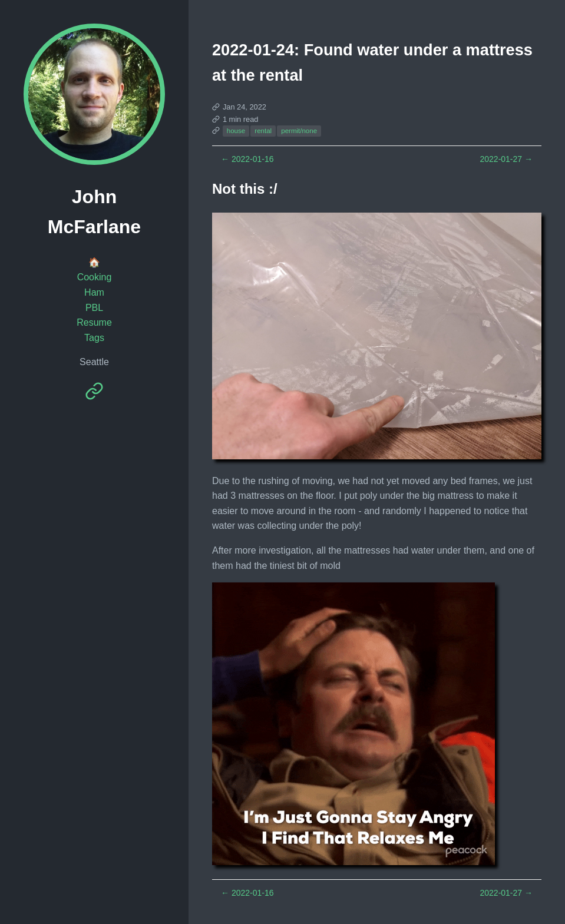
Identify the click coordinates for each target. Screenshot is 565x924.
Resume (94, 322)
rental (263, 131)
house (236, 131)
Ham (94, 292)
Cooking (95, 277)
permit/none (299, 131)
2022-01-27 (506, 159)
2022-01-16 (247, 159)
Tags (94, 338)
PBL (94, 308)
